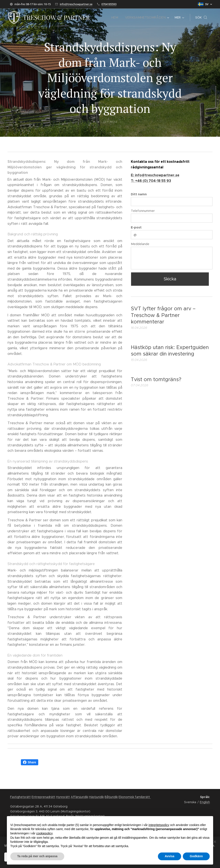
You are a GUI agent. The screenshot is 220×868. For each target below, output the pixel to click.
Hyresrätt (63, 797)
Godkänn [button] (196, 856)
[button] (201, 17)
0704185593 (109, 4)
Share (30, 762)
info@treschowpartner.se (76, 4)
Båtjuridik (111, 797)
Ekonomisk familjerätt (135, 797)
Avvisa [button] (170, 856)
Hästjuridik (96, 797)
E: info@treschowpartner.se (155, 175)
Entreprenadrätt (43, 797)
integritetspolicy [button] (159, 825)
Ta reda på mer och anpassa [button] (37, 856)
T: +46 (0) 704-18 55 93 (151, 181)
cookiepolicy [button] (44, 833)
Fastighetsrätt (20, 797)
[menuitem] (119, 17)
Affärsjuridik (79, 797)
